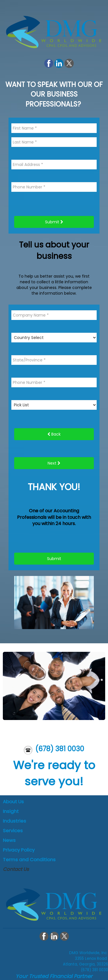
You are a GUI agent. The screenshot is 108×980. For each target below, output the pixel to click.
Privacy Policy (19, 850)
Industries (14, 821)
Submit (54, 222)
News (9, 840)
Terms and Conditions (29, 860)
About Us (13, 802)
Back (54, 434)
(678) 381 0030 (60, 749)
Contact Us (16, 869)
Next (54, 463)
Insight (11, 811)
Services (13, 831)
